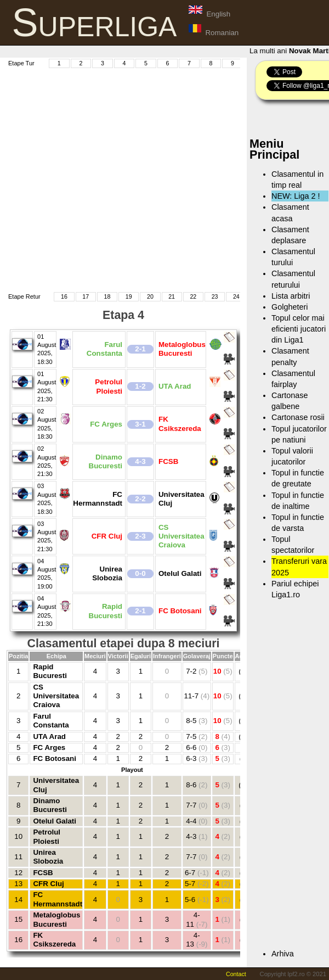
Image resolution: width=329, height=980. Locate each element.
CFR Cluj (48, 884)
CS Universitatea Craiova (56, 696)
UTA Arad (49, 737)
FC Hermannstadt (58, 899)
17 (86, 296)
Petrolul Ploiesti (47, 836)
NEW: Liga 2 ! (296, 196)
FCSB (43, 873)
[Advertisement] (109, 179)
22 (193, 296)
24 (236, 296)
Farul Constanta (51, 721)
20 (150, 296)
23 (215, 296)
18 (107, 296)
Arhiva (283, 954)
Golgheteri (290, 307)
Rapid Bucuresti (50, 671)
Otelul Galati (55, 821)
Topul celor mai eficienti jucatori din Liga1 (299, 329)
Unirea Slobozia (48, 857)
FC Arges (49, 747)
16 (64, 296)
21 (172, 296)
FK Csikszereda (54, 940)
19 (129, 296)
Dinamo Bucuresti (50, 805)
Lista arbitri (291, 296)
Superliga (95, 23)
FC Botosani (55, 758)
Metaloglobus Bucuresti (56, 919)
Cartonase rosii (298, 417)
